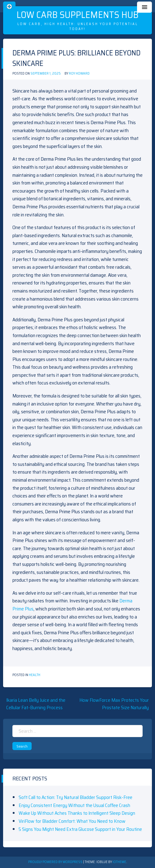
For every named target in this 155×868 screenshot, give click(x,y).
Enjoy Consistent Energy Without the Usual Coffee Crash (74, 805)
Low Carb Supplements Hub (77, 15)
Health (35, 675)
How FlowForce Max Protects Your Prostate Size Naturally (114, 704)
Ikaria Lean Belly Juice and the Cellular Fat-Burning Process (36, 704)
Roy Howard (79, 74)
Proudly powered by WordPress (56, 862)
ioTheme (119, 862)
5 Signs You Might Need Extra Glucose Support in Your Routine (80, 829)
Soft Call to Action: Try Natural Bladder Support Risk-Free (75, 797)
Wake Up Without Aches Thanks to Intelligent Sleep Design (77, 813)
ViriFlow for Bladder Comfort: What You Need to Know (72, 821)
